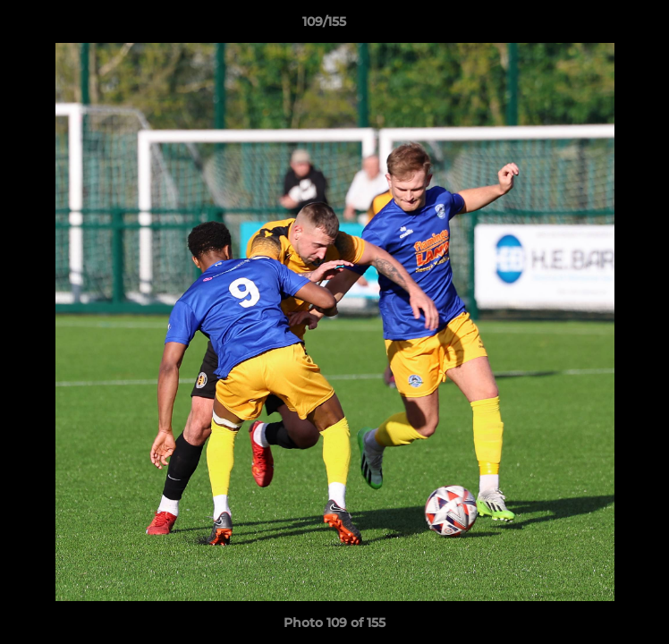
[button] (605, 26)
